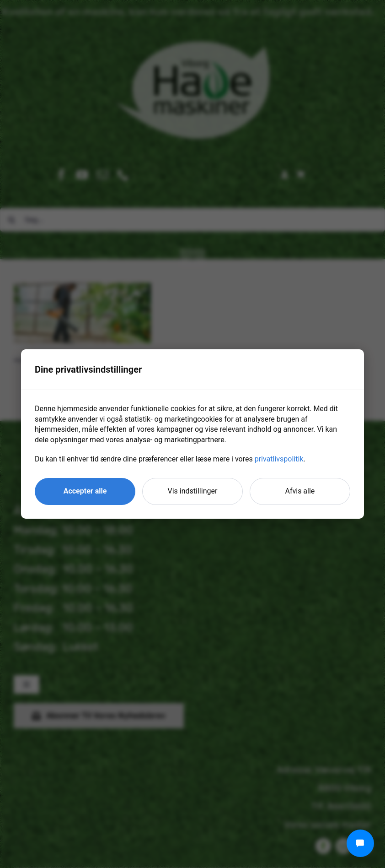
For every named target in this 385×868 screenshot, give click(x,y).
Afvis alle (300, 491)
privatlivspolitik (279, 459)
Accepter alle (85, 491)
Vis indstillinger (193, 491)
